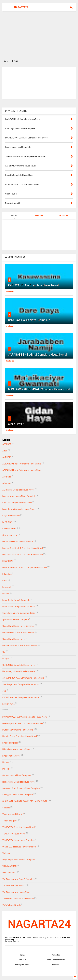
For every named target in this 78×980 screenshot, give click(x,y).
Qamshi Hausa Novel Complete (17, 775)
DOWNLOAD (8, 561)
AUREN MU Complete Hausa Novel (18, 490)
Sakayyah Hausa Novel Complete (18, 795)
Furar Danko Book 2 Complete (16, 600)
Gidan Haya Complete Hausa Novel (18, 633)
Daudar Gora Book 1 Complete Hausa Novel (23, 548)
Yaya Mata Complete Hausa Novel (18, 899)
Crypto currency (10, 535)
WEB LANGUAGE (10, 866)
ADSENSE (7, 444)
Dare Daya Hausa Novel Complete (29, 320)
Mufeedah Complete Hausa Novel (18, 730)
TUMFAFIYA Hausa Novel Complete (19, 840)
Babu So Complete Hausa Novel (17, 503)
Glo (4, 652)
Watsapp (6, 853)
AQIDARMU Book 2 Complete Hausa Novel (22, 470)
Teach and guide (10, 821)
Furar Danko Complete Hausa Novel (19, 607)
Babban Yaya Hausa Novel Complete (19, 496)
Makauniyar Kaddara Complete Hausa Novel (23, 724)
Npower (6, 762)
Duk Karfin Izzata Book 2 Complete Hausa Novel (25, 568)
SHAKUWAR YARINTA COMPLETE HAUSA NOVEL (25, 801)
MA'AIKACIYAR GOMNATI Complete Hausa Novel (39, 389)
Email (5, 581)
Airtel (5, 451)
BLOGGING (7, 522)
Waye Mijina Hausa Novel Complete (19, 860)
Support (6, 808)
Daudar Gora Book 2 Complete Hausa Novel (23, 555)
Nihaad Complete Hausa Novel (16, 749)
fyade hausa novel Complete (16, 620)
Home (22, 955)
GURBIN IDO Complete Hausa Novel (19, 665)
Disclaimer (56, 965)
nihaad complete (10, 743)
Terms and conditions (56, 960)
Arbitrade (7, 477)
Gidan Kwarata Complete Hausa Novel (20, 646)
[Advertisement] (39, 35)
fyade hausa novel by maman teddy (19, 613)
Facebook (7, 587)
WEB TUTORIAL (10, 873)
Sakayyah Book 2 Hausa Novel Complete (21, 788)
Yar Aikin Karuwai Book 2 (14, 886)
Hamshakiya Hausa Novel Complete (19, 671)
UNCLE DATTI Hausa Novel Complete (19, 847)
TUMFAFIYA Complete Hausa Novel (19, 827)
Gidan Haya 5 (16, 424)
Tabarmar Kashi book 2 (13, 814)
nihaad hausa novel (11, 756)
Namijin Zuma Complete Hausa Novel (20, 736)
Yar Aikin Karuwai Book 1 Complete (19, 879)
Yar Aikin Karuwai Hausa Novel (16, 892)
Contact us (56, 955)
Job (4, 691)
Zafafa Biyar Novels (12, 905)
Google (6, 659)
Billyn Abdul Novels (11, 516)
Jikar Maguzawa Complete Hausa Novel (21, 684)
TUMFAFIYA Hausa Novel (14, 834)
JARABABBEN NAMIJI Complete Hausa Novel (37, 355)
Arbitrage (7, 483)
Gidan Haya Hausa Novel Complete (18, 626)
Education (7, 574)
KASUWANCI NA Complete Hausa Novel (33, 285)
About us (22, 960)
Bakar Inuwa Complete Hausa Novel (19, 509)
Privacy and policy (22, 965)
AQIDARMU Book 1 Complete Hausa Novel (22, 464)
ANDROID (7, 457)
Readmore (10, 292)
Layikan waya (8, 704)
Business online (9, 529)
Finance (6, 594)
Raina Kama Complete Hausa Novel (19, 782)
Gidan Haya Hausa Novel (14, 639)
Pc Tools (6, 769)
